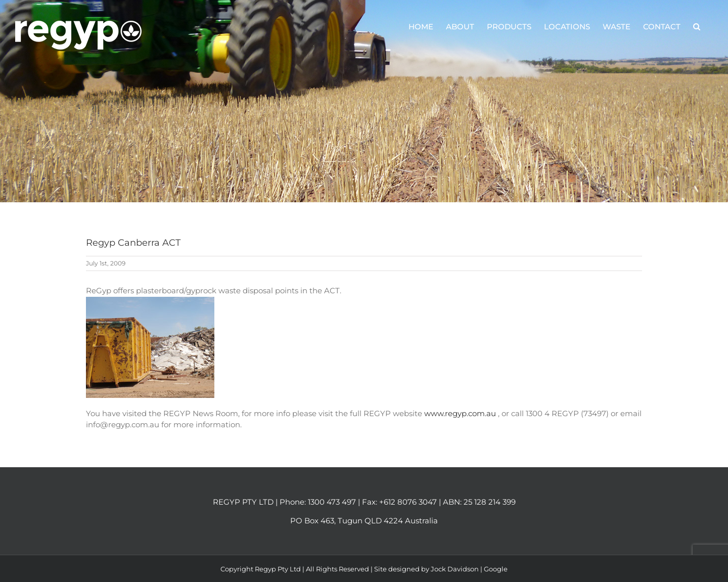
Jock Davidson (455, 569)
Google (496, 569)
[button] (697, 26)
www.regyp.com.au (461, 413)
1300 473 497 (332, 502)
